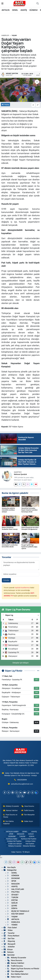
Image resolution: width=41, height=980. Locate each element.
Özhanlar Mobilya (29, 846)
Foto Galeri (10, 928)
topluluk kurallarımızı (22, 588)
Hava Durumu (28, 806)
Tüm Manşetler (28, 815)
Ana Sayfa (10, 867)
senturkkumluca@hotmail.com (22, 784)
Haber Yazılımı (16, 852)
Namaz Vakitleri (10, 810)
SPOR (10, 834)
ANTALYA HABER (11, 832)
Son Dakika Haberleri (8, 822)
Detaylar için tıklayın (21, 663)
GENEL (15, 10)
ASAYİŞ (24, 10)
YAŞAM (14, 35)
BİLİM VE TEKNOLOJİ (18, 911)
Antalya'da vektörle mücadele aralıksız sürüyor (8, 510)
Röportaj (9, 941)
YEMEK (12, 925)
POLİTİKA (13, 892)
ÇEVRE (12, 906)
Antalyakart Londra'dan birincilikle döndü (10, 546)
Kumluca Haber (10, 839)
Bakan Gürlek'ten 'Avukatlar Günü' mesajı (10, 528)
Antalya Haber (29, 841)
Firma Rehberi (11, 936)
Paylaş (5, 105)
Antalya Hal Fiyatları (13, 841)
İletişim (9, 952)
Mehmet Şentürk (20, 474)
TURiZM (21, 836)
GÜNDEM (33, 10)
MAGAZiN (19, 834)
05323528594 (22, 780)
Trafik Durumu (28, 810)
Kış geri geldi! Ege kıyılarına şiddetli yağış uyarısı (29, 547)
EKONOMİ (11, 836)
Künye (8, 949)
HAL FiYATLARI (16, 889)
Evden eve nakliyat (14, 844)
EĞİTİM (12, 900)
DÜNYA (30, 836)
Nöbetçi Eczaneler (11, 806)
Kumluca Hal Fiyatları (27, 839)
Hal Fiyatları (29, 844)
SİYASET (13, 895)
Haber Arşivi (27, 821)
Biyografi (9, 944)
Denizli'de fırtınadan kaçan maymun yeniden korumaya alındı (30, 510)
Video (8, 930)
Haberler (5, 35)
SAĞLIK (30, 834)
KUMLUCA (14, 922)
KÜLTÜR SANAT (16, 914)
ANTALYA (6, 10)
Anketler (9, 947)
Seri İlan (9, 938)
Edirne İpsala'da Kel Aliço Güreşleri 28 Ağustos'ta (30, 528)
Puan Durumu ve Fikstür (10, 816)
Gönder (6, 580)
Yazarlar (9, 933)
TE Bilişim (26, 852)
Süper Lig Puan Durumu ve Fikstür (23, 969)
